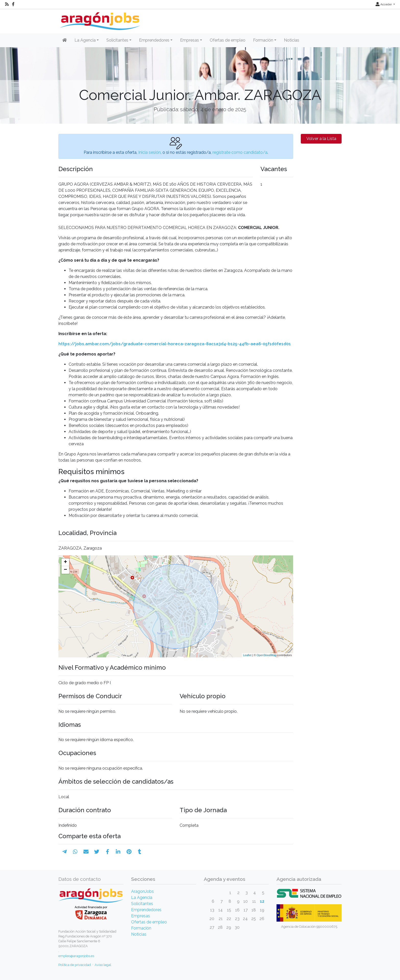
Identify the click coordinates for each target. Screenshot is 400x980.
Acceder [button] (384, 4)
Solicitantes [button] (117, 40)
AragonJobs (142, 891)
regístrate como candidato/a (240, 152)
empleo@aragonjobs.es (76, 956)
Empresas (141, 916)
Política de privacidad (75, 965)
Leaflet (247, 655)
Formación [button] (263, 40)
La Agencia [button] (85, 40)
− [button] (65, 570)
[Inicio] (99, 19)
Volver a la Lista (321, 139)
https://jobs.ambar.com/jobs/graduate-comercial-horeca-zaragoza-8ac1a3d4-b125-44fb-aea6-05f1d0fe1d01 (175, 344)
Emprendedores (146, 910)
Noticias (292, 40)
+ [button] (65, 562)
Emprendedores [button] (154, 40)
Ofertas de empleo (228, 40)
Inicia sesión (149, 152)
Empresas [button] (190, 40)
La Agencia (142, 898)
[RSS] (7, 4)
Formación (141, 928)
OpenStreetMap (267, 655)
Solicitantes (142, 904)
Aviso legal (103, 965)
